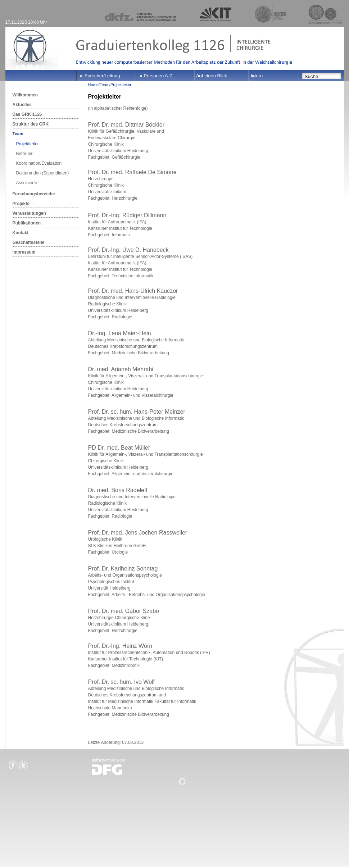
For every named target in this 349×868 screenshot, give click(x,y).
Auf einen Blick (212, 76)
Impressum (24, 252)
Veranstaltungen (29, 213)
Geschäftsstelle (29, 242)
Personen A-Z (158, 76)
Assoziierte (27, 183)
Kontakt (21, 233)
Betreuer (24, 154)
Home (93, 85)
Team (18, 134)
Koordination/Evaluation (39, 163)
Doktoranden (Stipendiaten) (43, 173)
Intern (257, 76)
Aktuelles (22, 105)
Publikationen (27, 223)
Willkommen (25, 95)
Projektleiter (28, 144)
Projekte (21, 204)
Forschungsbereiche (34, 194)
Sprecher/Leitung (102, 76)
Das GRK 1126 (27, 114)
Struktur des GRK (31, 124)
